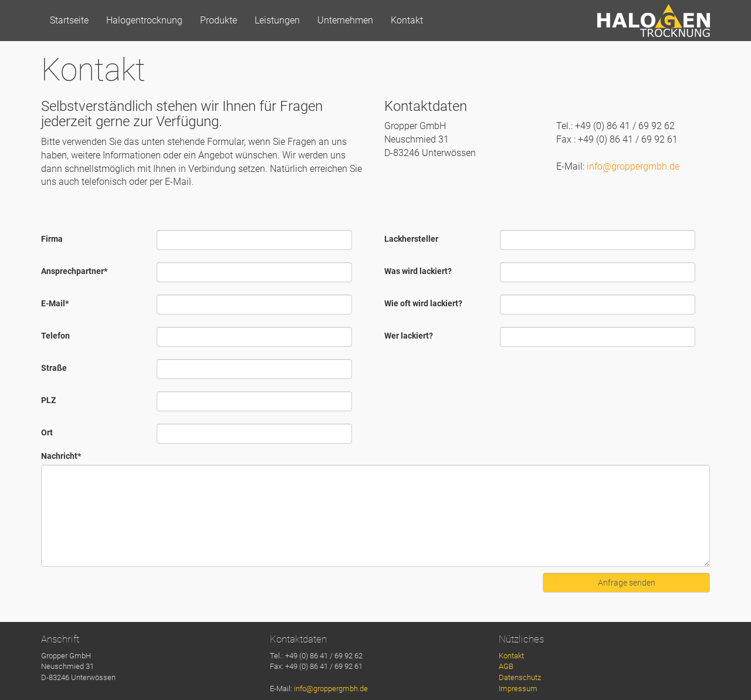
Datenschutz (520, 677)
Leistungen (277, 20)
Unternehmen (345, 20)
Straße (54, 368)
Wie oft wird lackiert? (423, 303)
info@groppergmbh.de (633, 166)
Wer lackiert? (409, 336)
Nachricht (61, 456)
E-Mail (55, 303)
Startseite (69, 20)
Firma (52, 239)
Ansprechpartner (74, 271)
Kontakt (407, 20)
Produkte (219, 20)
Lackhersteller (411, 239)
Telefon (55, 336)
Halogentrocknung (144, 20)
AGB (506, 666)
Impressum (518, 689)
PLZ (48, 400)
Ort (47, 432)
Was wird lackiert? (418, 271)
